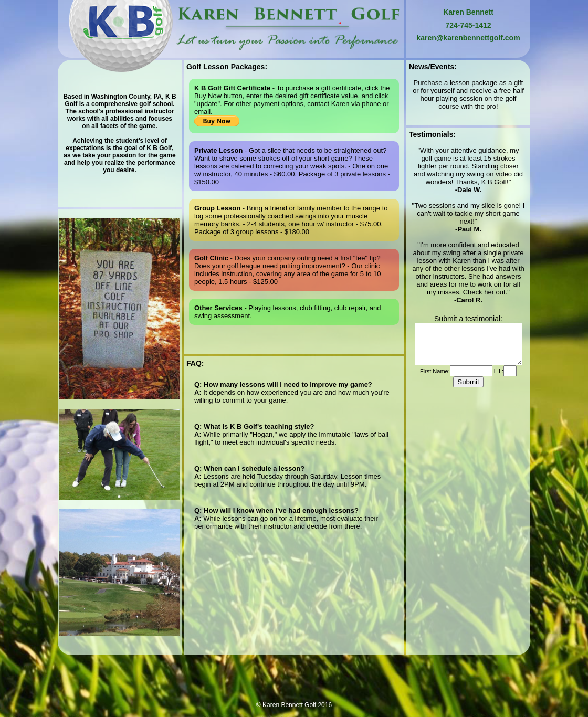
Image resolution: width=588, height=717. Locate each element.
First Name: (435, 379)
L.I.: (498, 379)
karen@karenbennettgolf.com (468, 38)
